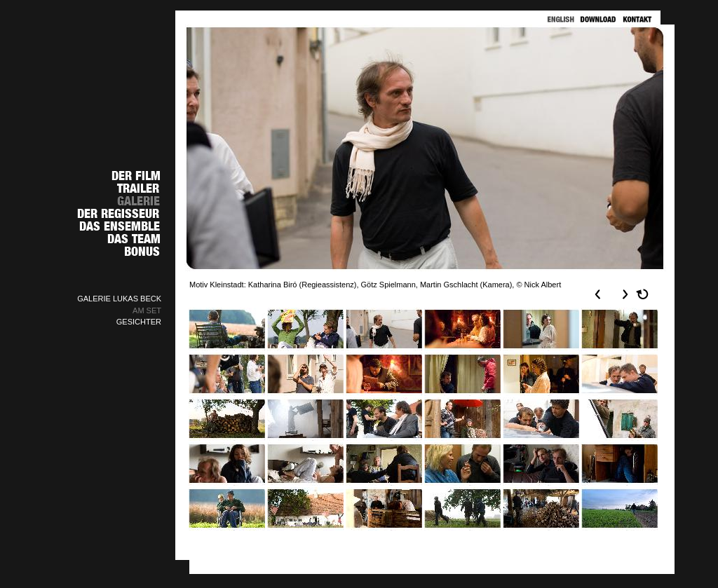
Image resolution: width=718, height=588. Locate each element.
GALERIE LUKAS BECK (119, 299)
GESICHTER (139, 322)
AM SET (147, 310)
